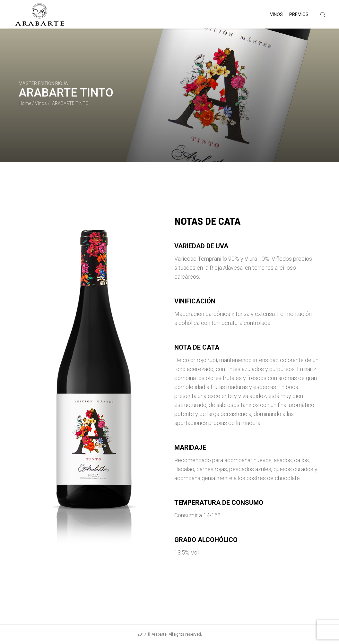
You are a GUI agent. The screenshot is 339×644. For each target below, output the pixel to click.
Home (25, 103)
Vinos (41, 103)
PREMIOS (299, 14)
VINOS (276, 14)
